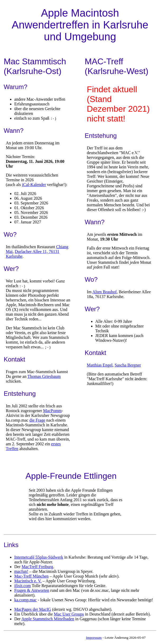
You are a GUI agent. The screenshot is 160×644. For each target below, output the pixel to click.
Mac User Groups (69, 614)
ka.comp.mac (25, 600)
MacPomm (52, 411)
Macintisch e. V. (28, 581)
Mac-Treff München (31, 576)
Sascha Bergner (128, 365)
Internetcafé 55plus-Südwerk (39, 557)
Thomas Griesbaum (44, 376)
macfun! (21, 571)
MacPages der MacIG (33, 609)
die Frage (37, 420)
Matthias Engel (100, 365)
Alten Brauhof (105, 292)
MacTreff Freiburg (37, 567)
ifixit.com (23, 586)
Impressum (94, 638)
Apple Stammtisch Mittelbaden (48, 619)
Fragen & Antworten (32, 590)
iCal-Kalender (34, 185)
